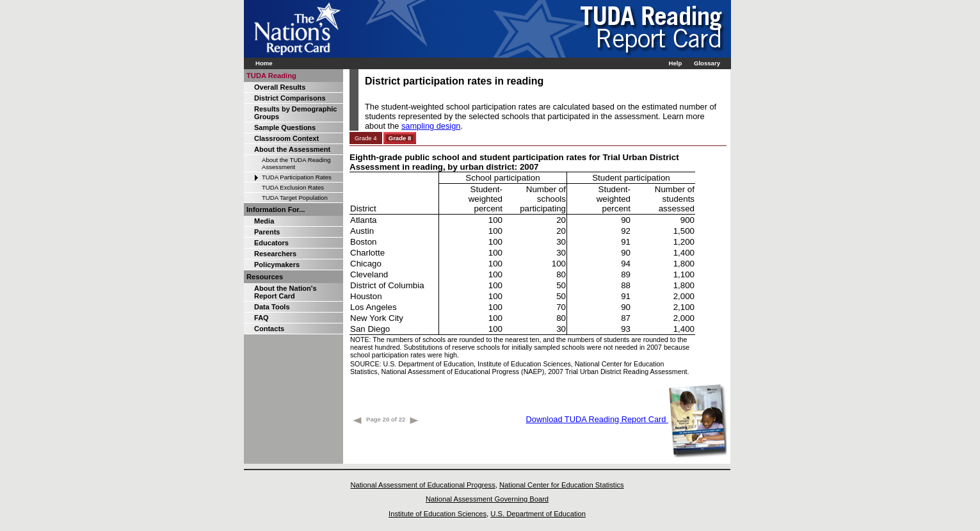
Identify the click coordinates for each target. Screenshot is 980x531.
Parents (267, 232)
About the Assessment (292, 149)
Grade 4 (366, 138)
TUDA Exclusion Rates (293, 187)
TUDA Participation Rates (297, 177)
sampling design (431, 126)
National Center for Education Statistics (562, 485)
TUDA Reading (271, 76)
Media (264, 221)
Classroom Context (286, 138)
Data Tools (272, 307)
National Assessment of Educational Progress (422, 485)
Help (675, 63)
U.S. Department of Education (538, 514)
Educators (271, 243)
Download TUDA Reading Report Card (626, 419)
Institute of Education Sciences (438, 514)
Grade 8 (400, 138)
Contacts (269, 329)
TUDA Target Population (295, 198)
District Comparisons (290, 98)
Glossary (707, 63)
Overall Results (280, 87)
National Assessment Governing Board (487, 499)
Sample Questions (285, 127)
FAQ (261, 318)
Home (264, 63)
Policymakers (277, 265)
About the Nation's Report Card (285, 292)
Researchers (275, 254)
